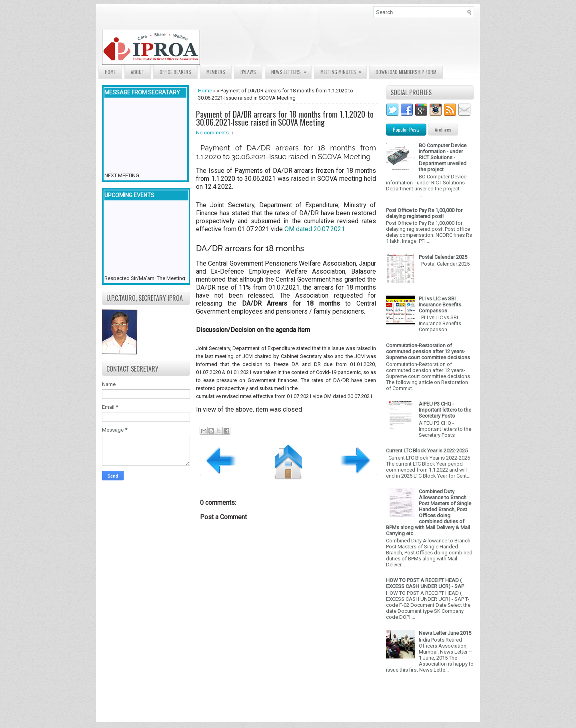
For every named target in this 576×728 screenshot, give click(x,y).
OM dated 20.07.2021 (315, 229)
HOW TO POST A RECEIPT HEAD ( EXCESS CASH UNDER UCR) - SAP (425, 583)
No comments (212, 133)
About (138, 72)
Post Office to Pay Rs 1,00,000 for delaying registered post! (424, 213)
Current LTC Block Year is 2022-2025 (427, 451)
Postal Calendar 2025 (443, 257)
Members (216, 72)
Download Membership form (406, 72)
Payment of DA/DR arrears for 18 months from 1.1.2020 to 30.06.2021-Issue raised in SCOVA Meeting (285, 118)
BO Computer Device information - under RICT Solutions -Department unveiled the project (443, 157)
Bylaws (248, 72)
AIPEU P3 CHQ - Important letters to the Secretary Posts (445, 410)
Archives (443, 129)
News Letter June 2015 (445, 633)
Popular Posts (406, 129)
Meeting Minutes (343, 70)
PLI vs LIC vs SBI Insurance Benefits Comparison (440, 305)
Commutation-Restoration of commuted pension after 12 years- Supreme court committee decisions (428, 351)
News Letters (291, 70)
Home (110, 72)
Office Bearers (175, 72)
